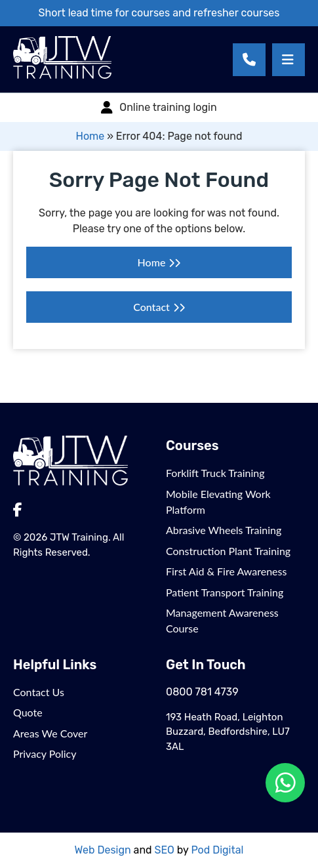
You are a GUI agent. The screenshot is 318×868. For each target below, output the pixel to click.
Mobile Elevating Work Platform (218, 502)
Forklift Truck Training (215, 473)
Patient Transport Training (225, 592)
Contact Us (39, 692)
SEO (165, 850)
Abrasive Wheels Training (224, 530)
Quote (28, 712)
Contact (151, 307)
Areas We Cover (50, 733)
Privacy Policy (45, 754)
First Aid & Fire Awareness (226, 571)
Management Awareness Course (222, 620)
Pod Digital (217, 850)
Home (90, 136)
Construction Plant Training (228, 551)
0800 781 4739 (202, 692)
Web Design (103, 850)
